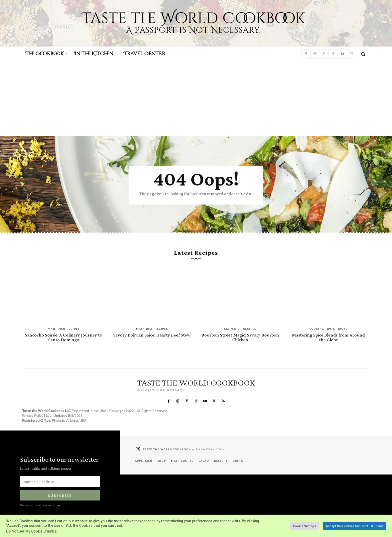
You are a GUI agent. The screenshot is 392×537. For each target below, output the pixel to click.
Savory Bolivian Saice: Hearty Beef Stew (152, 335)
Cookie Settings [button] (304, 526)
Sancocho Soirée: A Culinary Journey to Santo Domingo (64, 337)
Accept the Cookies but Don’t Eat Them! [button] (354, 526)
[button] (363, 54)
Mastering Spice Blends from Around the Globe (328, 337)
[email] (60, 481)
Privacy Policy (33, 416)
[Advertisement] (196, 99)
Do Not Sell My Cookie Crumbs (31, 531)
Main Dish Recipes (64, 329)
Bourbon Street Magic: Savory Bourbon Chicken (240, 337)
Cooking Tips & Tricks (328, 329)
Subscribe (60, 495)
